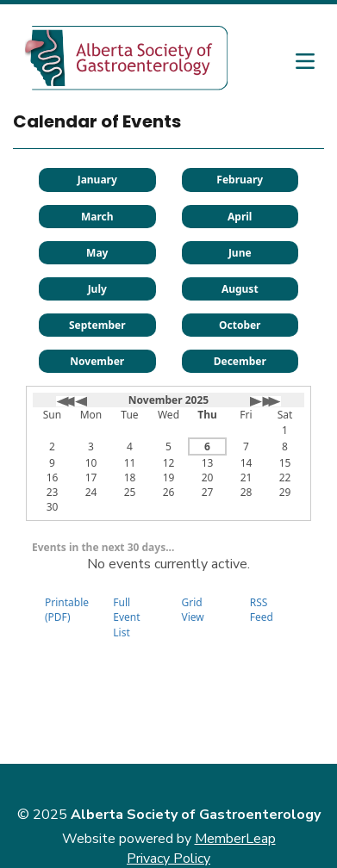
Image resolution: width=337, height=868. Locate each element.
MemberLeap (235, 839)
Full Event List (126, 617)
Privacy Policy (168, 859)
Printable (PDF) (67, 610)
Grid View (193, 610)
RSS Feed (262, 610)
